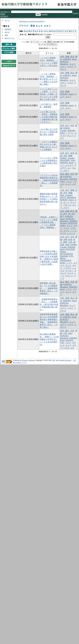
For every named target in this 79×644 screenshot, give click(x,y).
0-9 (25, 31)
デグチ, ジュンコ (67, 233)
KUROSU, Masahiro (67, 220)
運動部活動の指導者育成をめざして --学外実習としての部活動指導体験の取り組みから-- (49, 199)
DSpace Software (28, 360)
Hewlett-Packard (65, 360)
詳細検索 (44, 14)
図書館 (3, 14)
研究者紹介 (4, 16)
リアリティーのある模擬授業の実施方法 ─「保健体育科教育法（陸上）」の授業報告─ (50, 180)
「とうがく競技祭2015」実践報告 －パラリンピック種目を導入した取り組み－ (49, 63)
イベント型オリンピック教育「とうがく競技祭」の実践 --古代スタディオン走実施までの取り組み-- (49, 94)
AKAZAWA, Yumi (68, 160)
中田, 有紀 (68, 333)
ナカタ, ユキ (69, 348)
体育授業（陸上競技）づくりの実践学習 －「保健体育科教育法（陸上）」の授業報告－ (49, 288)
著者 (6, 35)
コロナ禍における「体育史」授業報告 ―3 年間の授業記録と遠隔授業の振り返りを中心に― (49, 117)
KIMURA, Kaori (70, 59)
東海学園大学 (5, 12)
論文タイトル (10, 38)
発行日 (7, 32)
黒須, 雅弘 (64, 174)
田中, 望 (67, 214)
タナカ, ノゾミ (70, 231)
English (76, 13)
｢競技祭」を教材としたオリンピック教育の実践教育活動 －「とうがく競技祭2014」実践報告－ (49, 222)
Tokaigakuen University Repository (31, 21)
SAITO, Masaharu (68, 198)
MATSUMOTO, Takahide (67, 255)
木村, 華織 (64, 57)
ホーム (7, 20)
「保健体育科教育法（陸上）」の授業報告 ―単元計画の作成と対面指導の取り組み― (49, 304)
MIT (54, 360)
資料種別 (8, 29)
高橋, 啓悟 (64, 245)
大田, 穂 (72, 242)
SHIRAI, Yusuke (67, 158)
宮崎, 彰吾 (68, 240)
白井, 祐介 (64, 126)
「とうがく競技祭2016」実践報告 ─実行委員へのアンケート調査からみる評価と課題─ (49, 79)
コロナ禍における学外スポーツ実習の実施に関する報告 (49, 132)
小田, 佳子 (64, 190)
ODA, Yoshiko (66, 195)
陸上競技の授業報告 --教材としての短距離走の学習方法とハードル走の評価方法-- (49, 339)
